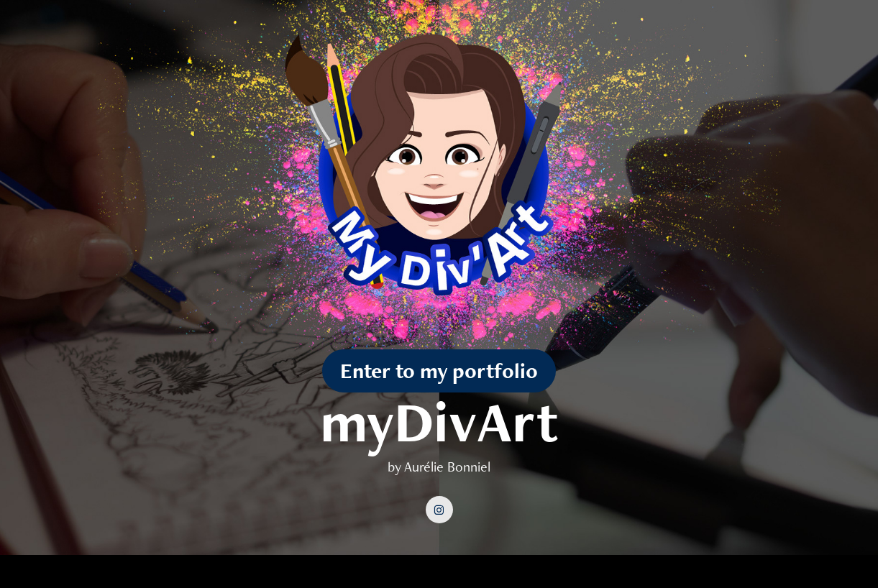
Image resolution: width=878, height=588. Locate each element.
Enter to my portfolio (439, 371)
